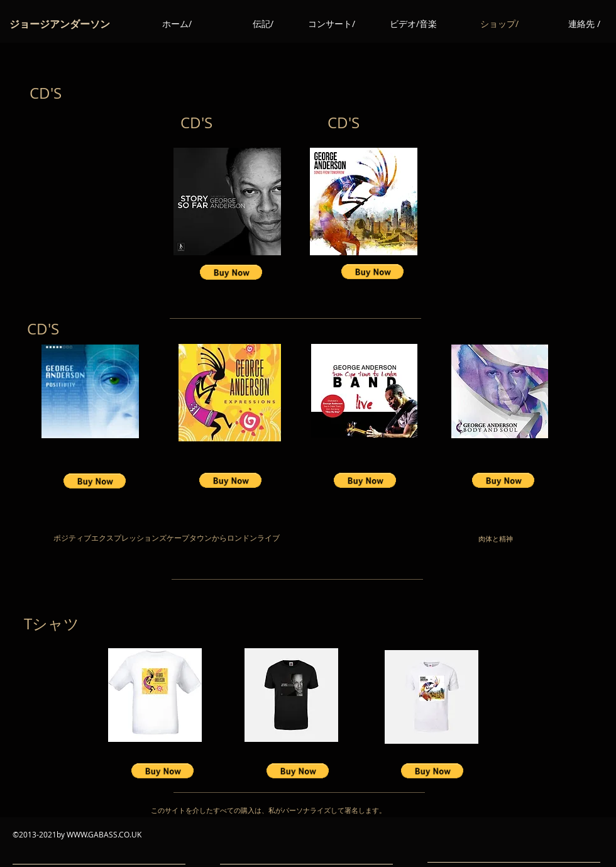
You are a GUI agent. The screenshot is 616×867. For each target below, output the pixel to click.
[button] (231, 272)
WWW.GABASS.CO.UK (104, 834)
